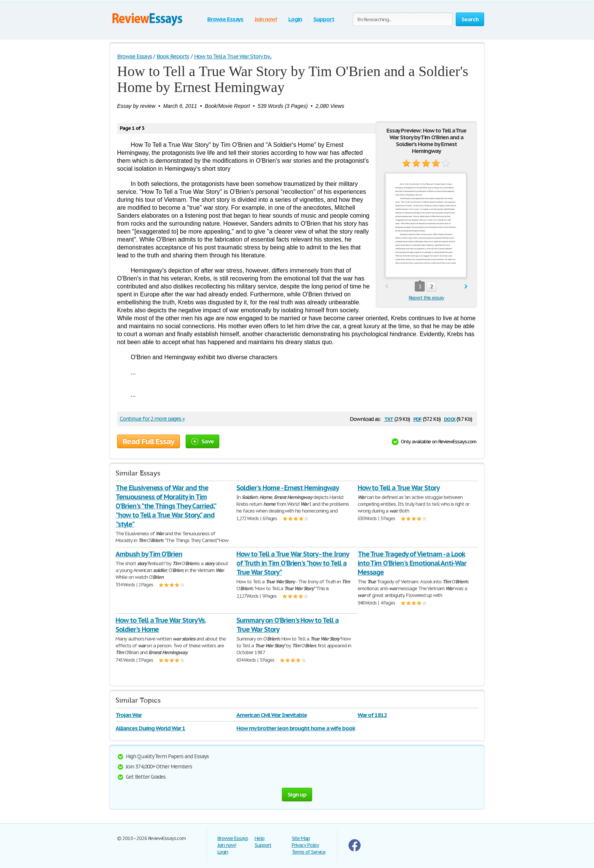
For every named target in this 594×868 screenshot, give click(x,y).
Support (324, 19)
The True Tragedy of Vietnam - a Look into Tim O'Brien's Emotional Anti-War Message (412, 563)
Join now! (266, 19)
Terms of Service (309, 852)
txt (389, 418)
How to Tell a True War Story (399, 488)
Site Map (301, 838)
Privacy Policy (305, 845)
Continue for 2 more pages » (152, 419)
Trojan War (129, 715)
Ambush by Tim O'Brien (149, 554)
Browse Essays (225, 19)
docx (450, 418)
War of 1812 (372, 715)
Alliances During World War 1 (150, 728)
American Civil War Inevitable (272, 715)
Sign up (297, 794)
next (466, 287)
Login (295, 19)
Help (259, 838)
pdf (417, 418)
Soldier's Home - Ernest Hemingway (288, 488)
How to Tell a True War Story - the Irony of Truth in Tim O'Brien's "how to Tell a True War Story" (292, 563)
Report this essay (426, 298)
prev (387, 287)
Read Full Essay (148, 441)
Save (202, 441)
